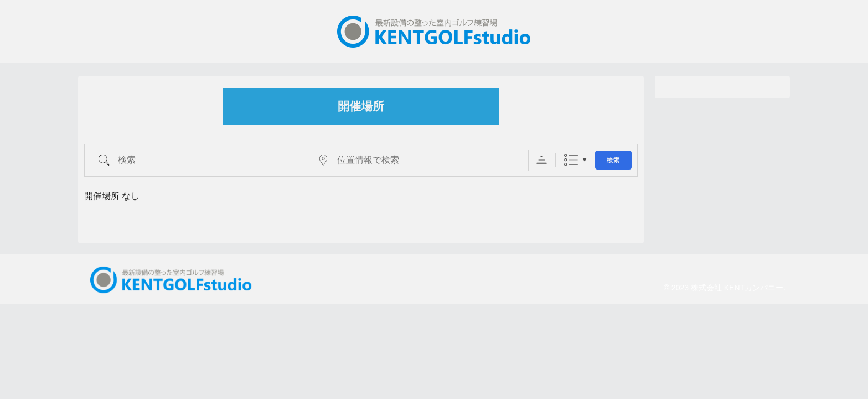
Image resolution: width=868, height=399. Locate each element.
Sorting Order (542, 160)
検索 (613, 160)
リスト (571, 160)
